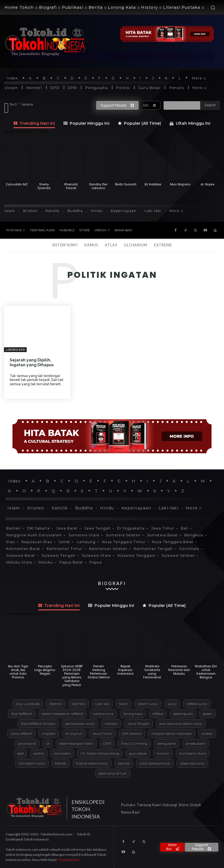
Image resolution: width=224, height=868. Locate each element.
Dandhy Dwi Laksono (98, 186)
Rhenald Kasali (71, 186)
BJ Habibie (153, 184)
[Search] (210, 105)
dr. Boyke (207, 184)
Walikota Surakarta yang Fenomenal (152, 672)
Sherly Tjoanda (44, 186)
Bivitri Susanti (126, 184)
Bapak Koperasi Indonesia (125, 670)
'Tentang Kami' (68, 860)
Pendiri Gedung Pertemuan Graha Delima (99, 672)
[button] (213, 8)
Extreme (163, 245)
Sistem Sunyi (65, 245)
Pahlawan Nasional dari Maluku (179, 670)
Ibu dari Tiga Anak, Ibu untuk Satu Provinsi (18, 672)
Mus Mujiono (180, 184)
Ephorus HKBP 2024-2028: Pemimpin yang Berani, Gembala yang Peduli (72, 676)
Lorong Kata (16, 350)
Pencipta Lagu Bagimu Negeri (45, 670)
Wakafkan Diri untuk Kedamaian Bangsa (206, 672)
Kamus (91, 245)
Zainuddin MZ (17, 184)
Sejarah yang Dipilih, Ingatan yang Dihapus (32, 362)
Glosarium (136, 245)
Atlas (111, 245)
